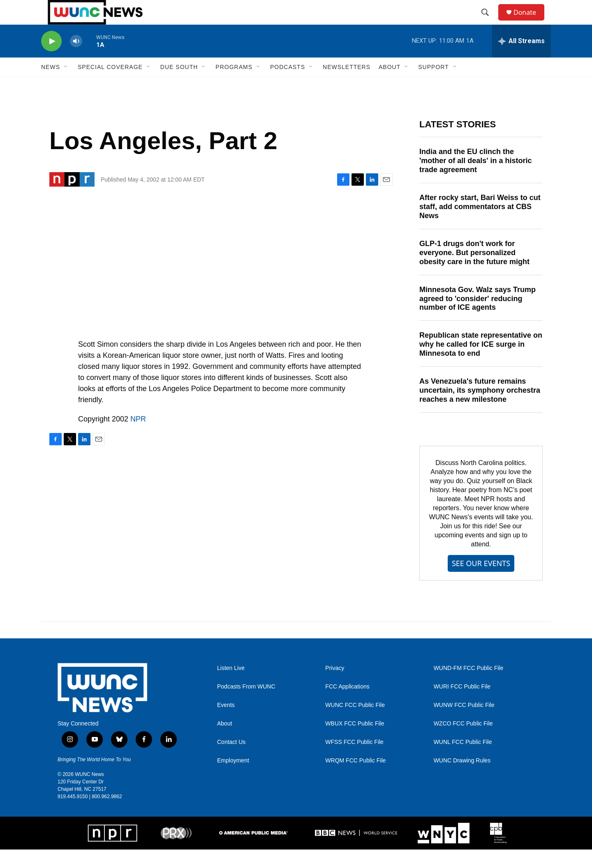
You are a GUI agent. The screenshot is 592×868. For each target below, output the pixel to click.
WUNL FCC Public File (463, 761)
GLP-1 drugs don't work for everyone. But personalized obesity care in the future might (474, 271)
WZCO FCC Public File (463, 742)
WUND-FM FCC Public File (469, 687)
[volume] (76, 60)
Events (226, 724)
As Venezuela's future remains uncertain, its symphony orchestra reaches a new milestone (480, 409)
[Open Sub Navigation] (66, 85)
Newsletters (347, 85)
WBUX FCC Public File (355, 742)
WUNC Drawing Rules (462, 779)
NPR (138, 437)
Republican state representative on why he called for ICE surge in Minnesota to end (481, 363)
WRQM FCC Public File (355, 779)
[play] (51, 60)
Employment (233, 779)
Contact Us (231, 761)
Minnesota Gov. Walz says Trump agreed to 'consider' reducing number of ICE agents (478, 317)
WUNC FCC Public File (355, 724)
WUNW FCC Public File (464, 724)
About (225, 742)
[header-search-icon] (489, 22)
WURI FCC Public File (462, 705)
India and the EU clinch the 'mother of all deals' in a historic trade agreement (476, 179)
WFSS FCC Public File (354, 761)
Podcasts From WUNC (246, 705)
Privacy (335, 687)
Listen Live (231, 687)
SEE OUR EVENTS (481, 582)
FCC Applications (347, 705)
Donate (530, 22)
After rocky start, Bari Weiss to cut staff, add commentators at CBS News (480, 225)
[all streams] (521, 60)
